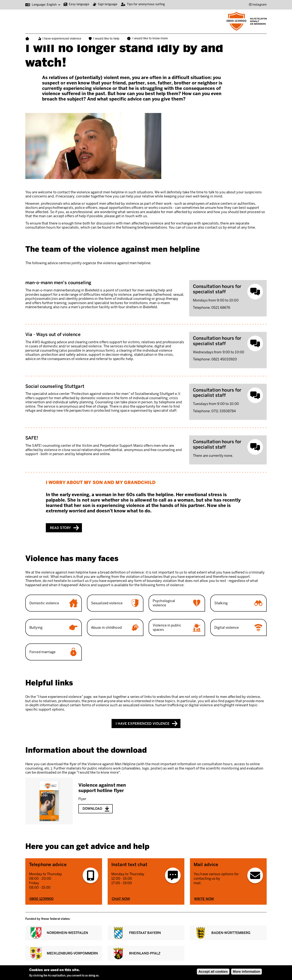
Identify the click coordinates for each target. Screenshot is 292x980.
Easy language (79, 4)
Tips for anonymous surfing (146, 4)
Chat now (121, 899)
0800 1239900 (41, 899)
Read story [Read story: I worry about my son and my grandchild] (60, 528)
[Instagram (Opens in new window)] (258, 5)
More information (246, 972)
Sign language (108, 4)
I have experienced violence (62, 39)
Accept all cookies (213, 972)
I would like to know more (150, 38)
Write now (204, 899)
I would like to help (106, 39)
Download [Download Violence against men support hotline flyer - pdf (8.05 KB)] (92, 809)
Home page (28, 39)
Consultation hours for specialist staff (217, 289)
